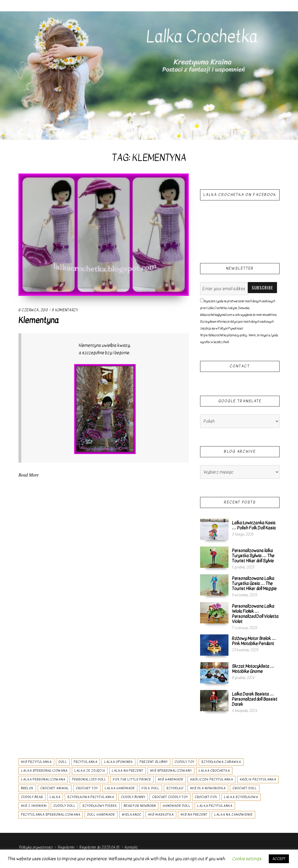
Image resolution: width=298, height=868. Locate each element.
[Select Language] (240, 421)
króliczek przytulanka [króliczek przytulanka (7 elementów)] (212, 779)
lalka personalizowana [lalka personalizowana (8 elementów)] (43, 779)
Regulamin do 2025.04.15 (99, 847)
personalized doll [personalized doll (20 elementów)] (89, 779)
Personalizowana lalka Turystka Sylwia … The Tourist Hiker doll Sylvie (253, 556)
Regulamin (66, 847)
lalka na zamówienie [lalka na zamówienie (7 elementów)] (233, 815)
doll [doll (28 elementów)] (63, 762)
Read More (29, 474)
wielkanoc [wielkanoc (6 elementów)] (132, 815)
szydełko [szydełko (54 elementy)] (175, 788)
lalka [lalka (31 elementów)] (55, 797)
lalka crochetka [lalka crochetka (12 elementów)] (214, 771)
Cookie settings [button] (247, 859)
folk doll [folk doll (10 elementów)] (151, 788)
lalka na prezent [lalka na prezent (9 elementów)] (128, 771)
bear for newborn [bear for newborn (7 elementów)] (140, 806)
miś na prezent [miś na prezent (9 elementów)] (194, 815)
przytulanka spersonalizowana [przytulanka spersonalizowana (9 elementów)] (51, 815)
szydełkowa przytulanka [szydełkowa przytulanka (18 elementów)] (91, 797)
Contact (240, 366)
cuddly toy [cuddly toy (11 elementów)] (184, 762)
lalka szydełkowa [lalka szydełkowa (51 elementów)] (241, 797)
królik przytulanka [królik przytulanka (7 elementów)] (258, 779)
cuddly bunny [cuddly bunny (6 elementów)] (133, 797)
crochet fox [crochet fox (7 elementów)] (206, 797)
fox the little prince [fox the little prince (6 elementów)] (132, 779)
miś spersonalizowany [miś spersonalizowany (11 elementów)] (171, 771)
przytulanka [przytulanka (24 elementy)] (86, 762)
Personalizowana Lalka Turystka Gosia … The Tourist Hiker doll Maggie (254, 583)
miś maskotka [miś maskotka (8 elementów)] (161, 815)
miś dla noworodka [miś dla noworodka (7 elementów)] (208, 788)
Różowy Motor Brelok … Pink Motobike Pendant (254, 641)
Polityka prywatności (36, 847)
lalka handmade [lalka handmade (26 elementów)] (120, 788)
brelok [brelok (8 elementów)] (27, 788)
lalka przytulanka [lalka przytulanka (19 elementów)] (215, 806)
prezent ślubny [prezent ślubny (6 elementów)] (154, 762)
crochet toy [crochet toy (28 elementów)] (87, 788)
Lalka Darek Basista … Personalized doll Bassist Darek (255, 699)
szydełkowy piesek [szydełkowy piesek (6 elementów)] (100, 806)
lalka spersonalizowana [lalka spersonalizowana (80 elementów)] (44, 771)
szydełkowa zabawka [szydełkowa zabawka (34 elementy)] (221, 762)
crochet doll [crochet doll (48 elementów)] (245, 788)
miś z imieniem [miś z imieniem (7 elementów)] (34, 806)
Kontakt (131, 847)
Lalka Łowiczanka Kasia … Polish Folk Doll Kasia (254, 525)
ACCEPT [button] (279, 859)
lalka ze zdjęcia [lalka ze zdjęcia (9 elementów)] (90, 771)
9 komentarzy (65, 310)
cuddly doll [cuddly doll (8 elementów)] (64, 806)
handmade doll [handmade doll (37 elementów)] (177, 806)
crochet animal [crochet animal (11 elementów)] (55, 788)
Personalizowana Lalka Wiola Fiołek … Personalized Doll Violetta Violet (255, 614)
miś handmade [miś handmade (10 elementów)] (171, 779)
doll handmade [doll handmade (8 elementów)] (101, 815)
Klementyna (38, 320)
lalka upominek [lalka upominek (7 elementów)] (118, 762)
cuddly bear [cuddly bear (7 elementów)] (32, 797)
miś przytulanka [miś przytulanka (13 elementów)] (36, 762)
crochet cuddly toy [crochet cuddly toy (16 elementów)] (170, 797)
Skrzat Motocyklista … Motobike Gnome (253, 669)
